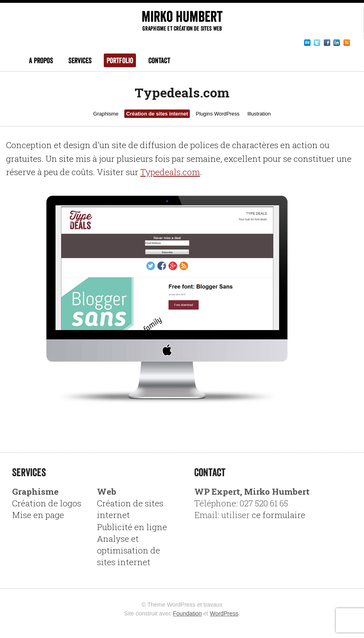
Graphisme (106, 114)
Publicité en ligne (132, 527)
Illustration (259, 114)
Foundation (187, 613)
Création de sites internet (157, 114)
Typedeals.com (170, 172)
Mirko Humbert (182, 16)
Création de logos (47, 503)
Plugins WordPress (218, 114)
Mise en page (38, 515)
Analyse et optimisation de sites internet (129, 550)
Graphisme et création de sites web (182, 28)
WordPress (224, 613)
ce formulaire (279, 515)
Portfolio (120, 60)
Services (80, 60)
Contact (159, 60)
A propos (41, 60)
